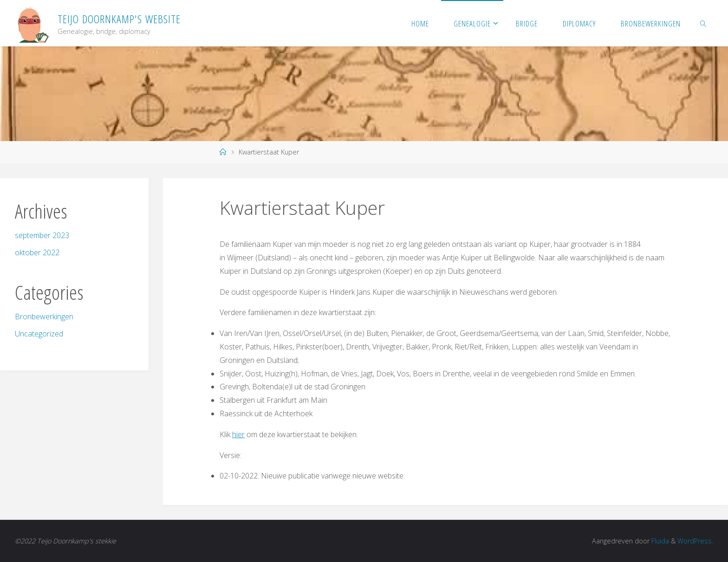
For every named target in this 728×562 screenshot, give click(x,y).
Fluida (659, 541)
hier (238, 434)
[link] (703, 23)
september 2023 (42, 235)
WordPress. (695, 541)
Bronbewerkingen (44, 317)
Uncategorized (39, 334)
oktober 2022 (37, 252)
